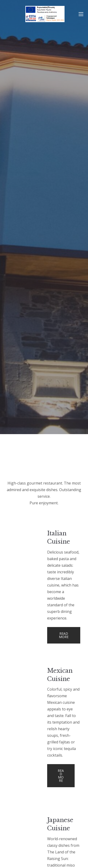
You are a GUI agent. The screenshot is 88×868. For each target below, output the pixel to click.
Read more (64, 635)
